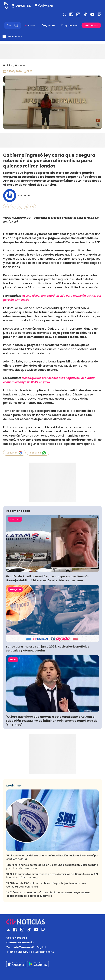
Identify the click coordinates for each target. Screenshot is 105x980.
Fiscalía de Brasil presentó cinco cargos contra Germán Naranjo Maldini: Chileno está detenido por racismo (48, 578)
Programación (70, 25)
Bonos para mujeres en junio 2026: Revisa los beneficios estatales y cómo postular (47, 648)
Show (13, 660)
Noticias (8, 65)
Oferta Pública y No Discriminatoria (30, 952)
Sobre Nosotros (17, 938)
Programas (48, 25)
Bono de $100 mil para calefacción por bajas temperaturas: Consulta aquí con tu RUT (47, 885)
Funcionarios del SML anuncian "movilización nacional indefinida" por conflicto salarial (52, 857)
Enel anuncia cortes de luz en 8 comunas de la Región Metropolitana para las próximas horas (52, 867)
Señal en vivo (91, 25)
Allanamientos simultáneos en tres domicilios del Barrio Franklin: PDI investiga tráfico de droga (52, 876)
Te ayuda (15, 589)
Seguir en (14, 453)
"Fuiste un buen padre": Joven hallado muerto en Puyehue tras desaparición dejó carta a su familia (48, 894)
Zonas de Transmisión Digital (26, 947)
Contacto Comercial (20, 942)
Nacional (20, 65)
